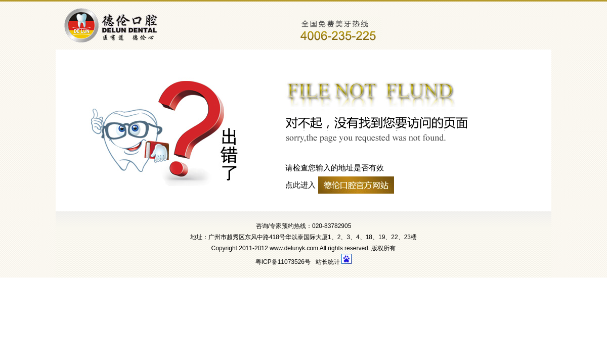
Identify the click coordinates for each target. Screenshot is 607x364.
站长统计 (328, 262)
